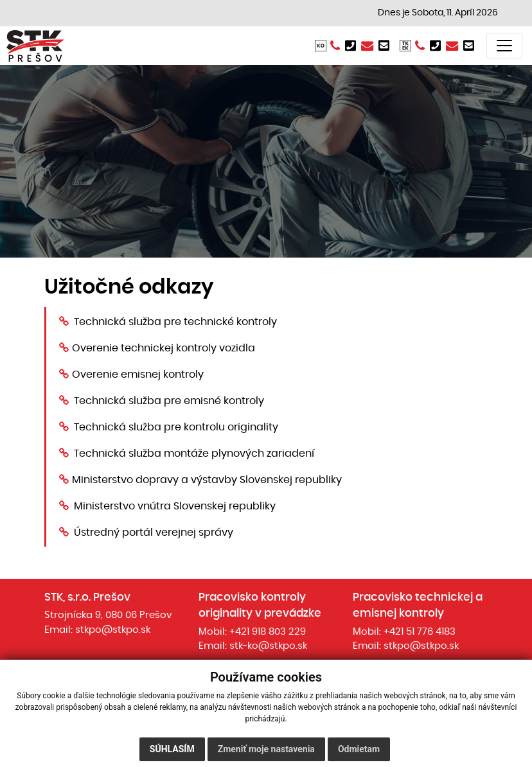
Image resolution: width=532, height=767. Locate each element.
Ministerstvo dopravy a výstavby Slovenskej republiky (207, 480)
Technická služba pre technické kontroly (175, 322)
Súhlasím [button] (172, 749)
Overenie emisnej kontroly (138, 375)
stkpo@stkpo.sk (113, 630)
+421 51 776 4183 (420, 632)
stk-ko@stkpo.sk (268, 646)
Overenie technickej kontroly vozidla (164, 348)
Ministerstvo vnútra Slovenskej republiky (175, 506)
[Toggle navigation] (504, 46)
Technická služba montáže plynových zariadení (194, 454)
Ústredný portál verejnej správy (154, 533)
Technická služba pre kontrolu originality (176, 427)
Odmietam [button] (359, 749)
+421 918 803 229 (268, 632)
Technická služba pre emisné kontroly (169, 401)
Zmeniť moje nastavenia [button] (266, 749)
